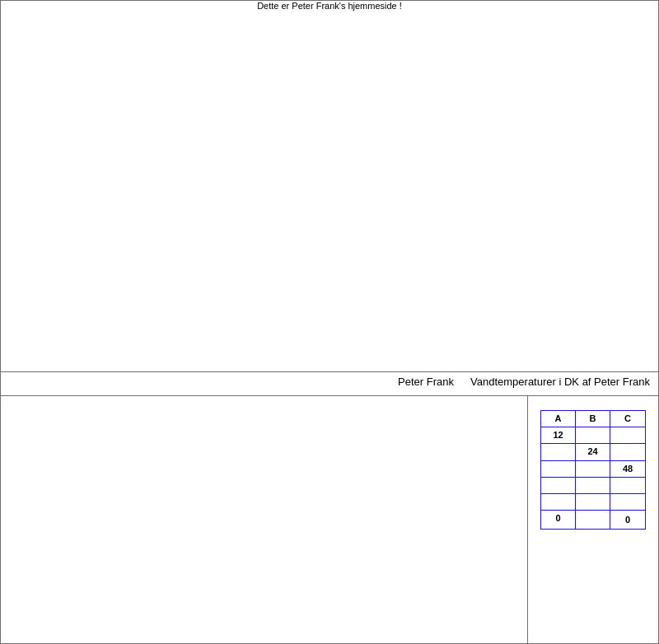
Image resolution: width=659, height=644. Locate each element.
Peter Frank (426, 382)
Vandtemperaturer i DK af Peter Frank (560, 382)
